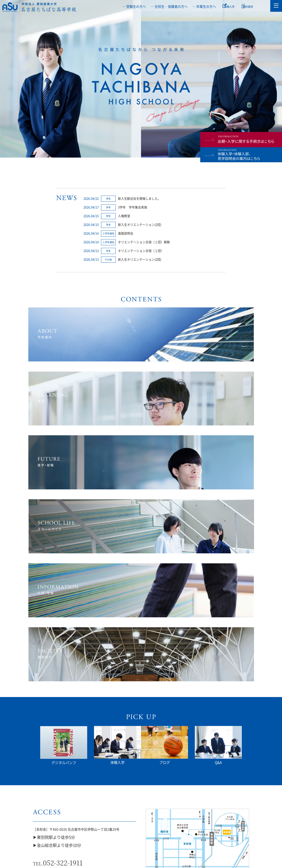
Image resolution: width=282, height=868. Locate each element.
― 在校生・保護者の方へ (169, 6)
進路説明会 (126, 233)
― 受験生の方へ (134, 6)
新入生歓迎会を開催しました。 (139, 198)
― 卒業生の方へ (204, 6)
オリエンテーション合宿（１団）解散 (144, 242)
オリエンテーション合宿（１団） (141, 251)
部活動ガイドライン (82, 818)
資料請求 (254, 6)
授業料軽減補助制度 (200, 818)
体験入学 (232, 6)
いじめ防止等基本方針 (43, 818)
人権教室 (124, 216)
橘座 (161, 818)
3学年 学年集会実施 (133, 207)
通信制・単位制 (121, 818)
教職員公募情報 (239, 818)
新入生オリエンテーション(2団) (140, 224)
